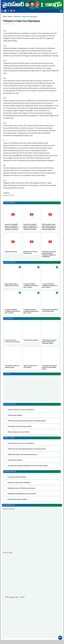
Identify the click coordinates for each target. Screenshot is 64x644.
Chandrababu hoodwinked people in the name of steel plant (22, 494)
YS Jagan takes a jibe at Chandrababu (17, 477)
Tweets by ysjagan (8, 553)
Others (10, 17)
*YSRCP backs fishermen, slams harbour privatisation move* (23, 454)
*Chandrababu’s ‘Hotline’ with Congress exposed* (20, 426)
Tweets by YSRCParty (9, 509)
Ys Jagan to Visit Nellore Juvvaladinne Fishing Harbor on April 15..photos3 (50, 286)
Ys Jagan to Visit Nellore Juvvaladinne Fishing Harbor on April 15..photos (31, 311)
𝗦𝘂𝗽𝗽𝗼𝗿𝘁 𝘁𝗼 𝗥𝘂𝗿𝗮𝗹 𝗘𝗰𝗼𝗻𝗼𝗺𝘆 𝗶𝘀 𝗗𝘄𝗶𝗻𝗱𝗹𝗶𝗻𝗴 (21, 410)
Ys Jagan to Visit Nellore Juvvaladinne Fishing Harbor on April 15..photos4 (31, 286)
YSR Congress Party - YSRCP (15, 597)
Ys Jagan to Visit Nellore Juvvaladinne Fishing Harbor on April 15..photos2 (12, 311)
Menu (61, 11)
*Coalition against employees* (31, 340)
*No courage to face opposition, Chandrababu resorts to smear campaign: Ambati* (28, 466)
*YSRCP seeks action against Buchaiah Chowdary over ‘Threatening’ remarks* (49, 342)
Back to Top (60, 638)
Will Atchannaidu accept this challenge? (17, 499)
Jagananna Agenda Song (11, 252)
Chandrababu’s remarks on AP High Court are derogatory (21, 488)
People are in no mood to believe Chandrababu (19, 483)
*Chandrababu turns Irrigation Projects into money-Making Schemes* (49, 367)
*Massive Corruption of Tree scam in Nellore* (19, 432)
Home (5, 17)
